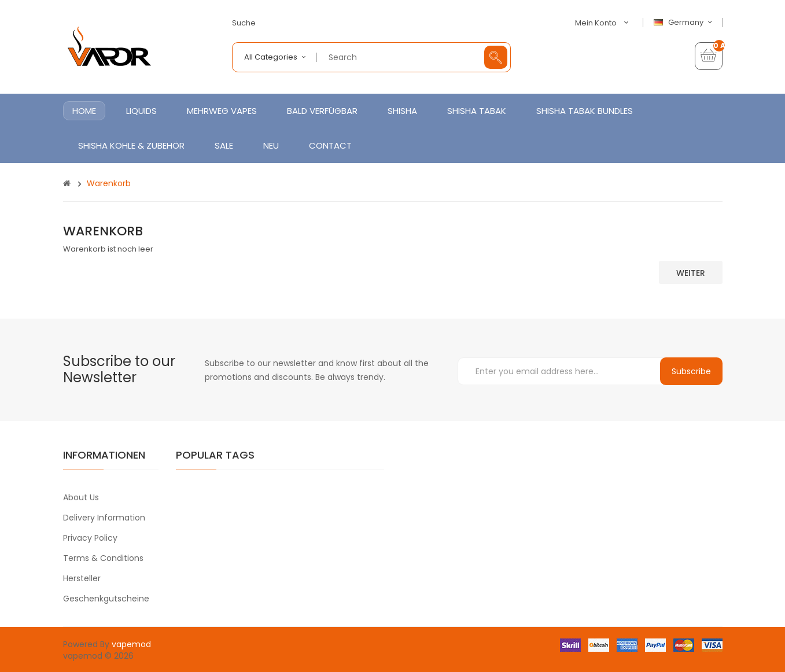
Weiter (691, 273)
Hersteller (82, 578)
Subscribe (691, 371)
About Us (81, 497)
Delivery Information (104, 518)
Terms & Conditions (103, 558)
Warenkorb (109, 183)
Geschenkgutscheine (106, 599)
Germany (684, 23)
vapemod (131, 644)
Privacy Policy (90, 538)
